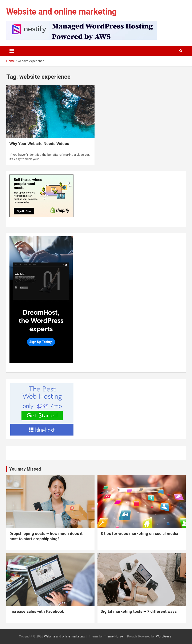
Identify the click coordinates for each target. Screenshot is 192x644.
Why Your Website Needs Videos (39, 144)
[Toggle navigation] (12, 51)
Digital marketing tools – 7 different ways (139, 611)
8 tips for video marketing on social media (139, 534)
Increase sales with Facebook (37, 611)
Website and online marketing (61, 12)
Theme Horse (113, 636)
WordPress (164, 636)
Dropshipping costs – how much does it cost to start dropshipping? (46, 536)
